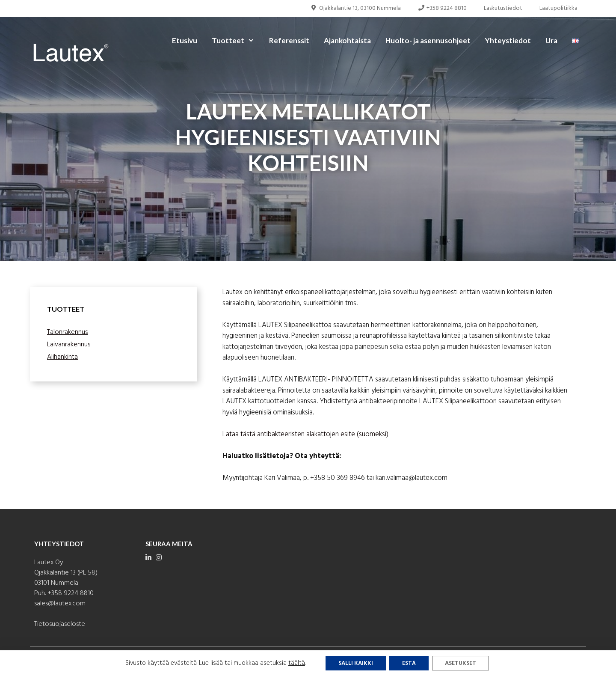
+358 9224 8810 (443, 8)
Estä (409, 663)
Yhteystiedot (508, 40)
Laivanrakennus (69, 345)
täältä (297, 663)
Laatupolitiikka (558, 8)
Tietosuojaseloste (60, 624)
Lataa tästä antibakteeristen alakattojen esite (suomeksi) (305, 434)
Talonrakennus (67, 332)
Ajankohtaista (347, 40)
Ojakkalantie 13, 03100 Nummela (355, 8)
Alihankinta (62, 357)
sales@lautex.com (60, 604)
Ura (551, 40)
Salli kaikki (356, 663)
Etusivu (185, 40)
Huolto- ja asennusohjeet (428, 40)
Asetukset (461, 663)
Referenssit (289, 40)
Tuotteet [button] (237, 41)
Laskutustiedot (503, 8)
